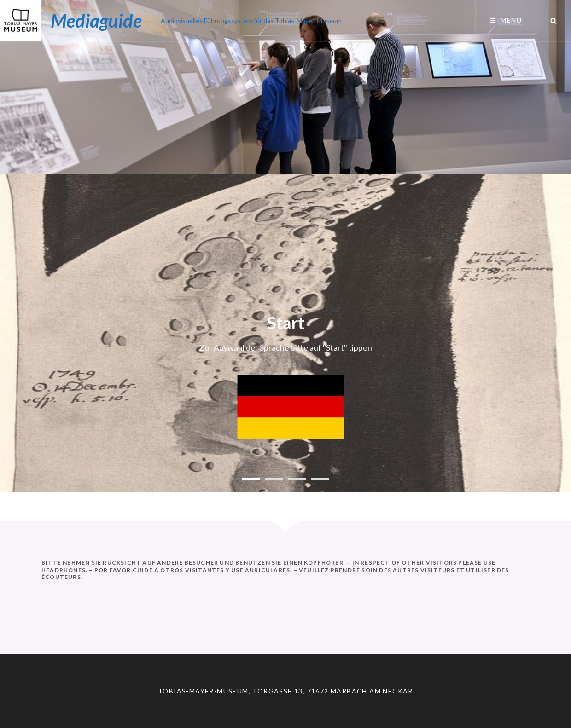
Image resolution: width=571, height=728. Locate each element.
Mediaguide (96, 21)
